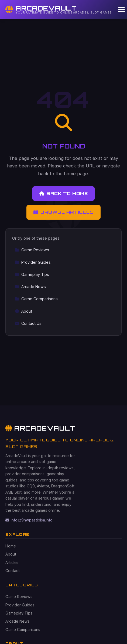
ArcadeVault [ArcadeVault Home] (40, 428)
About (23, 311)
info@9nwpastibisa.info (29, 520)
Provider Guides (33, 262)
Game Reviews (32, 250)
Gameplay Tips (32, 274)
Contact (13, 571)
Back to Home (63, 193)
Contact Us (28, 323)
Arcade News (30, 287)
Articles (12, 562)
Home (11, 546)
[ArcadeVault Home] (59, 9)
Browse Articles (64, 212)
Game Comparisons (36, 299)
